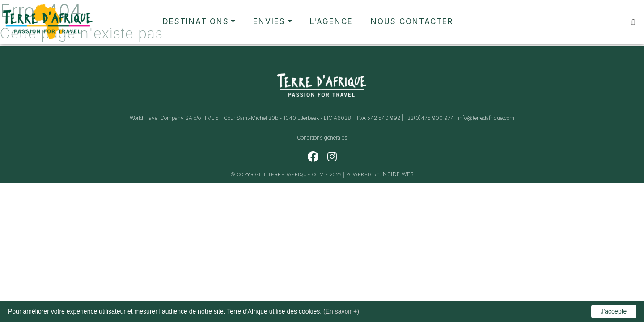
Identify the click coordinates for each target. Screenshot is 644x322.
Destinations (196, 21)
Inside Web (398, 174)
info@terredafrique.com (486, 118)
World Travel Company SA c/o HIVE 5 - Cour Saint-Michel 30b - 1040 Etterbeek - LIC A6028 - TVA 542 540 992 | (267, 118)
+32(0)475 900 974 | (431, 118)
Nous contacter (412, 21)
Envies (269, 21)
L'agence (331, 21)
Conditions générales (322, 138)
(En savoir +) (341, 311)
